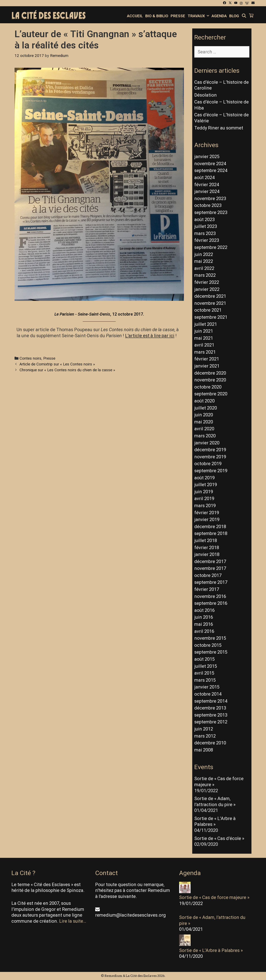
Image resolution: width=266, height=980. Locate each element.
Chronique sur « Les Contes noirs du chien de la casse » (67, 370)
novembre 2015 (210, 638)
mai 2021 (204, 338)
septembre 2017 (211, 582)
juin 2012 (204, 729)
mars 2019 (205, 506)
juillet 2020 (206, 408)
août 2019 (204, 478)
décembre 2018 (210, 527)
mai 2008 (204, 750)
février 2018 (207, 548)
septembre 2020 (211, 394)
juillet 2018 (206, 540)
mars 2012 (205, 736)
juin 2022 (204, 254)
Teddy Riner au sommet (219, 128)
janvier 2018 (207, 554)
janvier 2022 (207, 289)
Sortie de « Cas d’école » (219, 838)
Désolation (206, 95)
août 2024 (204, 178)
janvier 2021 (207, 366)
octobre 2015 (208, 645)
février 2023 (207, 240)
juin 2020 (204, 415)
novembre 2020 (210, 380)
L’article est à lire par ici (150, 336)
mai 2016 (204, 624)
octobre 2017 (208, 575)
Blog (234, 16)
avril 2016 (204, 631)
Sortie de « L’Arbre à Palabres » (211, 950)
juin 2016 (204, 617)
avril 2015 (204, 673)
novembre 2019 (210, 457)
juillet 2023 (206, 226)
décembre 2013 (210, 708)
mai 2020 (204, 422)
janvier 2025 (207, 157)
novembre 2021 (210, 303)
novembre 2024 (210, 164)
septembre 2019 (211, 471)
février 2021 (207, 359)
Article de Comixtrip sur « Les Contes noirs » (57, 364)
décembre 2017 (210, 561)
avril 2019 (204, 499)
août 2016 (204, 610)
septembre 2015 (211, 652)
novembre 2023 (210, 199)
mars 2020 (205, 436)
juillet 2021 (206, 324)
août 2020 (204, 401)
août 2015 (204, 659)
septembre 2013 (211, 715)
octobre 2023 (208, 205)
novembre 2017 (210, 568)
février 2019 (207, 513)
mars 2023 (205, 233)
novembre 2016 (210, 596)
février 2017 (207, 589)
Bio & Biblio (157, 16)
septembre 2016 (211, 603)
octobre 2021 (208, 310)
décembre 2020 (210, 373)
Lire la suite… (73, 921)
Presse (178, 16)
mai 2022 (204, 261)
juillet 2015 (206, 666)
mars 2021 (205, 352)
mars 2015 (205, 680)
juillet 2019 (206, 485)
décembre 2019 (210, 450)
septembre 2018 (211, 533)
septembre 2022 (211, 247)
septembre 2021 (211, 317)
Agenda (219, 16)
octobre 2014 (208, 694)
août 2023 (204, 219)
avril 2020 (204, 429)
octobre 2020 (208, 387)
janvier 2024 (207, 191)
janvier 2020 (207, 443)
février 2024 (207, 185)
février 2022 (207, 282)
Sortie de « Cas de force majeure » (214, 897)
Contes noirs (30, 358)
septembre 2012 (211, 722)
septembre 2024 (211, 170)
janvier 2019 (207, 520)
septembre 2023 (211, 212)
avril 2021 (204, 345)
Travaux (199, 16)
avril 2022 (204, 268)
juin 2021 (204, 331)
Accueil (135, 16)
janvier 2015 (207, 687)
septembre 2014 (211, 701)
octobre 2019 (208, 464)
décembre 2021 (210, 296)
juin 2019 (204, 492)
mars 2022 (205, 275)
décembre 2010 (210, 743)
